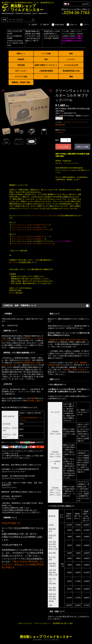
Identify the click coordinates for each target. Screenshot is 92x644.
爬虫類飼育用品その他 (71, 71)
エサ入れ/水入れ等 (71, 65)
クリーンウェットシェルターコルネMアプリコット (30, 237)
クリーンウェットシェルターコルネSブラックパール (31, 230)
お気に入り (72, 25)
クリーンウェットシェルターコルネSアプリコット (30, 225)
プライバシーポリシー (42, 623)
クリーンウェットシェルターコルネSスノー (28, 227)
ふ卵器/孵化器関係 (46, 71)
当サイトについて (25, 623)
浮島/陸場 (21, 65)
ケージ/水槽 (46, 54)
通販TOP (44, 25)
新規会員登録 (58, 25)
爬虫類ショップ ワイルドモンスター (46, 637)
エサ (46, 77)
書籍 (71, 77)
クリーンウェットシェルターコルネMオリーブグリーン (32, 244)
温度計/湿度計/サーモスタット (46, 65)
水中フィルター (21, 71)
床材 (46, 59)
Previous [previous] (3, 90)
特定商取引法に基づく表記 (63, 623)
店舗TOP (32, 25)
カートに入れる (63, 147)
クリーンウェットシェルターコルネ (45, 215)
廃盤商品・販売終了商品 (21, 82)
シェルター (71, 59)
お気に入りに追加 (82, 147)
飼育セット (21, 54)
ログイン (85, 25)
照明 (71, 54)
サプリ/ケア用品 (21, 77)
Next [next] (50, 90)
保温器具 (21, 59)
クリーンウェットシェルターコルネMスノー (28, 239)
